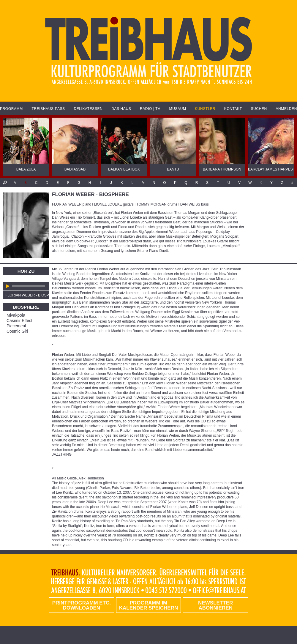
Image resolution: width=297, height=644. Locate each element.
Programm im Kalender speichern (148, 605)
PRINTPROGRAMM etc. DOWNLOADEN (82, 605)
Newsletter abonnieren (215, 605)
